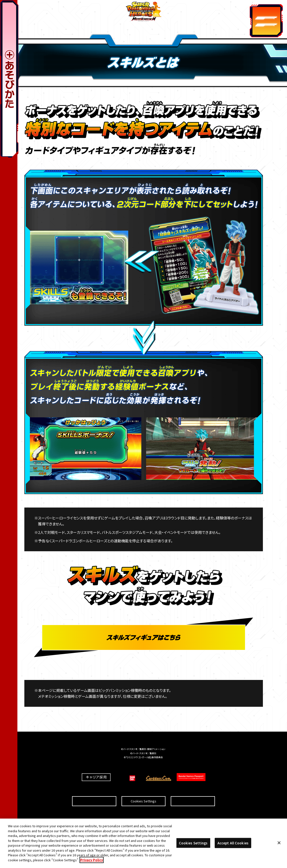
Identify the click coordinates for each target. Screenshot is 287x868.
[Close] (279, 845)
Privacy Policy (92, 862)
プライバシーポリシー (193, 791)
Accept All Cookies (233, 845)
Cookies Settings (143, 791)
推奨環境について (94, 791)
